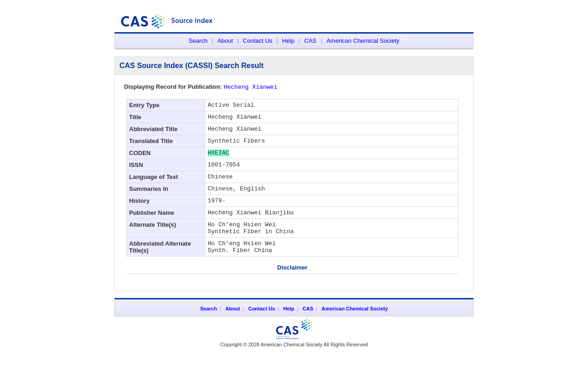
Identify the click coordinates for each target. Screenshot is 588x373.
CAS (310, 41)
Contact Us (258, 41)
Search (198, 41)
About (225, 41)
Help (288, 41)
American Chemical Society (363, 41)
